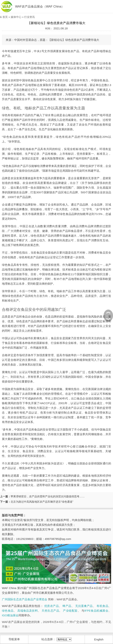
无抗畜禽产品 (84, 606)
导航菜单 (14, 639)
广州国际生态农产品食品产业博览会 (25, 599)
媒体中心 (16, 17)
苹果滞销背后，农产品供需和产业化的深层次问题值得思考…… (48, 496)
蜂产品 (67, 606)
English (99, 639)
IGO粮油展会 (10, 615)
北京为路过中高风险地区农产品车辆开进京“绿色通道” (42, 502)
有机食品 (102, 606)
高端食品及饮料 (28, 611)
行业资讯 (29, 17)
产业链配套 (70, 611)
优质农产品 (51, 606)
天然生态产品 (50, 611)
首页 (5, 17)
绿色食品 (8, 611)
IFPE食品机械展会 (96, 611)
